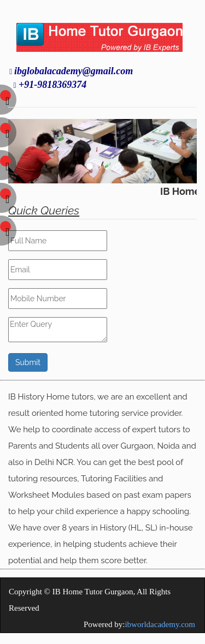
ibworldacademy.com (160, 624)
